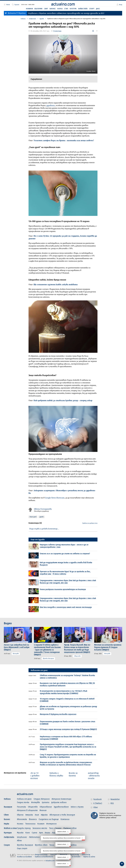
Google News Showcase (55, 498)
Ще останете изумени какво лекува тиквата (56, 285)
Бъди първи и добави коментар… (44, 529)
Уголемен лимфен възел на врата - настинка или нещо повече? (64, 141)
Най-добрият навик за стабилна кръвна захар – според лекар (63, 401)
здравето (51, 106)
